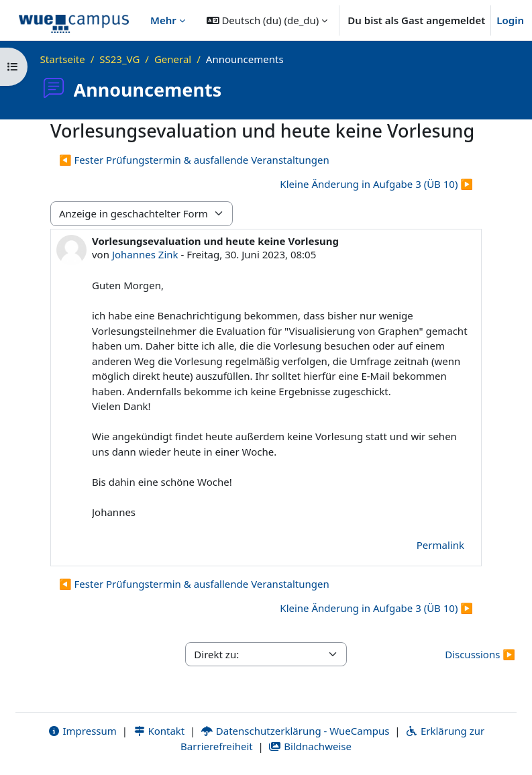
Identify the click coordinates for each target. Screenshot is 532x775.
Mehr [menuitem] (163, 20)
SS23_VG (119, 59)
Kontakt (159, 731)
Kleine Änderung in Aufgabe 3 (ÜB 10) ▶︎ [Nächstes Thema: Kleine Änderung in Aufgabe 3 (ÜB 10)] (376, 184)
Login (510, 20)
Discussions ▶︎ (480, 654)
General (173, 59)
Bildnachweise (310, 746)
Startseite (63, 59)
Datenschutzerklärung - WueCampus (295, 731)
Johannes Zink (145, 254)
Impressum (82, 731)
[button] (267, 20)
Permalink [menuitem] (440, 545)
